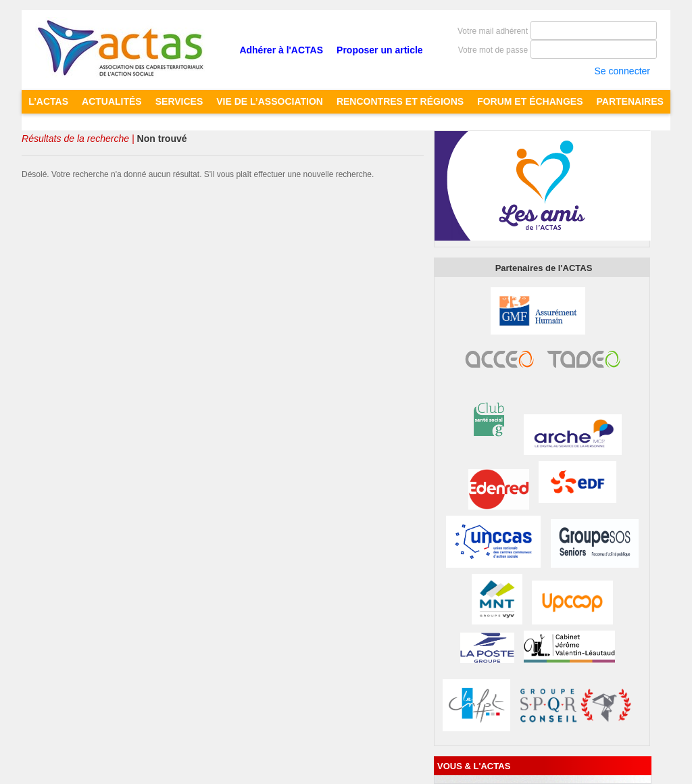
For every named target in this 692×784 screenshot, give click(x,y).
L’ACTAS (48, 101)
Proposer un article (380, 50)
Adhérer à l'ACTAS (281, 50)
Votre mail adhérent (493, 31)
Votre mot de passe (493, 50)
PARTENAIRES (630, 101)
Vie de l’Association (270, 101)
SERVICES (179, 101)
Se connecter (622, 71)
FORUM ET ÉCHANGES (530, 101)
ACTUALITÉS (112, 101)
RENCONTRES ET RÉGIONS (400, 101)
